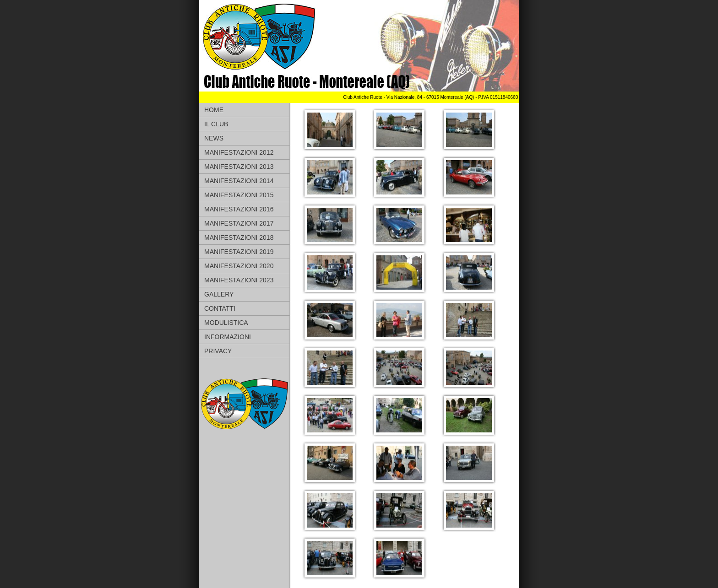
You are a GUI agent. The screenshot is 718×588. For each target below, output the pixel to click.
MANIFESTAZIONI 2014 (239, 181)
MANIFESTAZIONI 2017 (239, 223)
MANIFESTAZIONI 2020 (239, 266)
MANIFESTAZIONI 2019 (239, 252)
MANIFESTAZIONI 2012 (239, 152)
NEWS (214, 138)
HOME (214, 110)
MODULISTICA (226, 323)
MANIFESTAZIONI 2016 (239, 209)
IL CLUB (216, 124)
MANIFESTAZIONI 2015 (239, 195)
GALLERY (219, 294)
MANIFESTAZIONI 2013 (239, 167)
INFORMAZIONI (228, 337)
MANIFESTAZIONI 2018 (239, 237)
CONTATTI (220, 308)
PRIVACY (218, 351)
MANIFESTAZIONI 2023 (239, 280)
